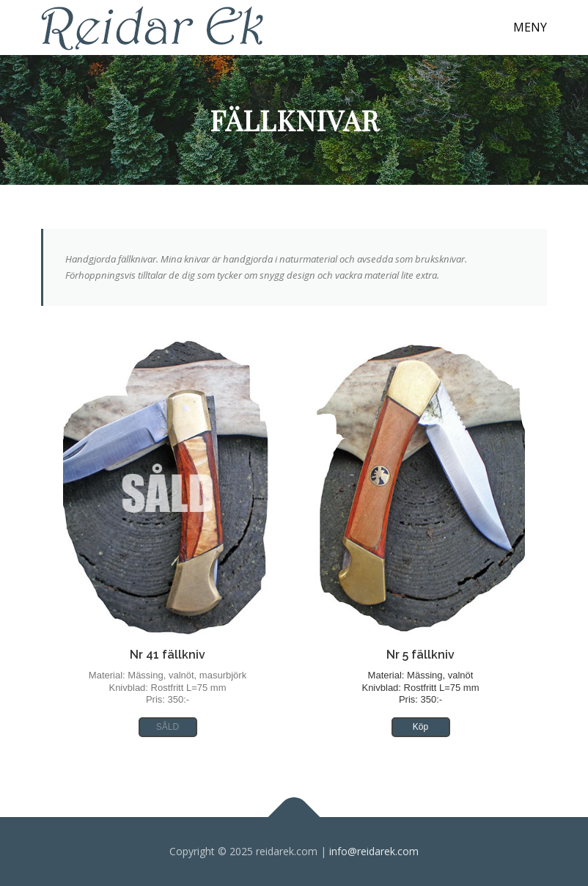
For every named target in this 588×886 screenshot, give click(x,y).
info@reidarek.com (374, 851)
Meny (530, 27)
